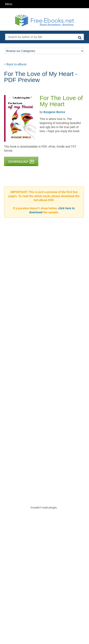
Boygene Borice (54, 112)
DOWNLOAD (21, 161)
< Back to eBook (15, 64)
